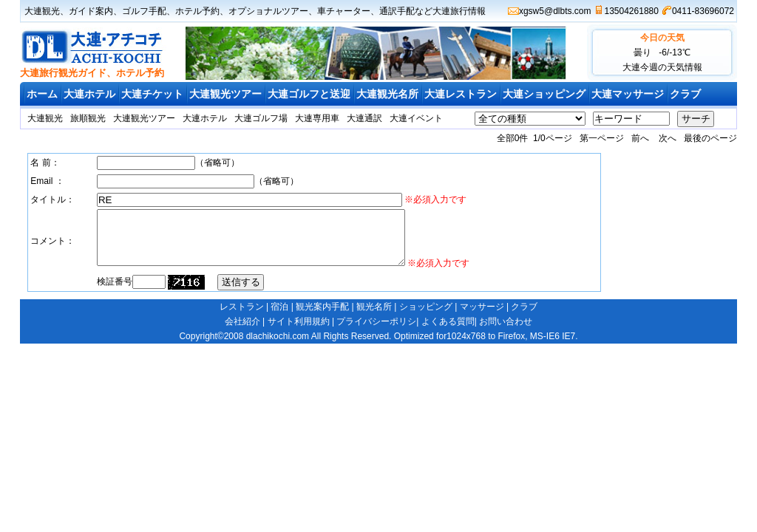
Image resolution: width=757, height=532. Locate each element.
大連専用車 (317, 118)
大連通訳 (364, 118)
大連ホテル (89, 94)
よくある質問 (448, 332)
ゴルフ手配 (144, 11)
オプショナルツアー (268, 11)
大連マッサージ (628, 94)
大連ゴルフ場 (261, 118)
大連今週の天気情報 (662, 67)
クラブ (685, 94)
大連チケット (152, 94)
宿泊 (279, 318)
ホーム (42, 94)
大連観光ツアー (225, 94)
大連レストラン (461, 94)
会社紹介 (242, 332)
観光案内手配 (322, 318)
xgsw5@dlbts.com (555, 11)
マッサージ (482, 318)
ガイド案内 (91, 11)
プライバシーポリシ (376, 332)
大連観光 (42, 11)
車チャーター (344, 11)
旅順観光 (88, 118)
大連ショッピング (544, 94)
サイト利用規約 (299, 332)
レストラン (242, 318)
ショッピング (426, 318)
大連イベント (416, 118)
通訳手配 (397, 11)
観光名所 (374, 318)
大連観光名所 (387, 94)
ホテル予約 (197, 11)
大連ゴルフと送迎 (309, 94)
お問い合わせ (506, 332)
